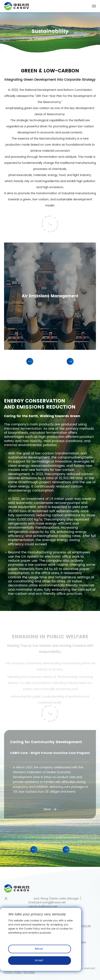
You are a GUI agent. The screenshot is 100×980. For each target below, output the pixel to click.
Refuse (39, 949)
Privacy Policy (13, 973)
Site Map (29, 973)
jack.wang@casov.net (51, 903)
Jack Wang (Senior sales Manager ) (55, 899)
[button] (30, 361)
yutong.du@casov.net (43, 907)
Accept (39, 960)
